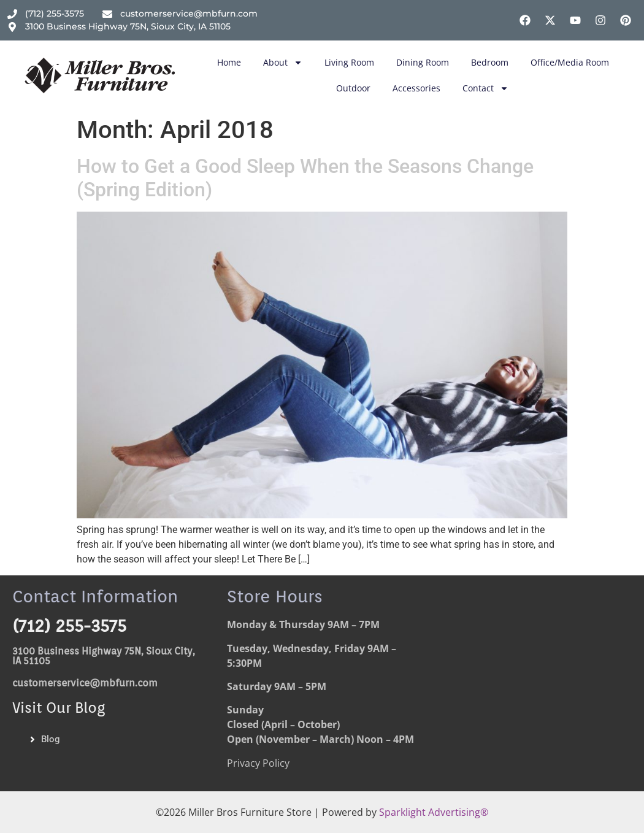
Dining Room (423, 62)
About (283, 63)
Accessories (416, 88)
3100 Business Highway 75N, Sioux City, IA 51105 (104, 656)
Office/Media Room (570, 62)
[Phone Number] (46, 14)
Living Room (349, 62)
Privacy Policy (258, 763)
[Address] (119, 27)
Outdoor (353, 88)
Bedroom (490, 62)
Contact (485, 88)
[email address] (180, 14)
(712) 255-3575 (69, 626)
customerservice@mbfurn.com (85, 683)
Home (229, 62)
